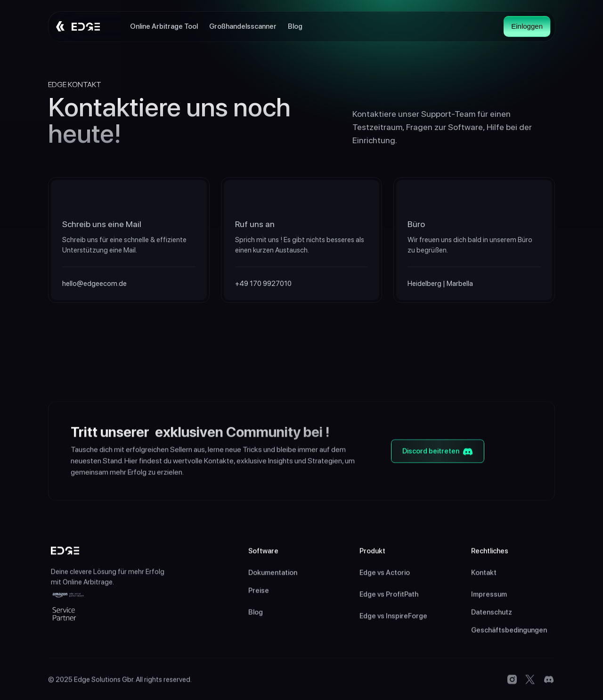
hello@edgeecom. (90, 284)
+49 (242, 284)
